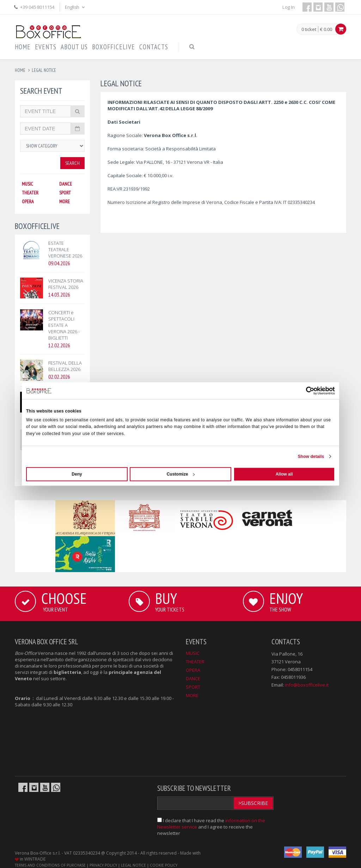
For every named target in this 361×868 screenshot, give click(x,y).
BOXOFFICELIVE (114, 47)
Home (20, 70)
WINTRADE (35, 859)
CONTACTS (154, 47)
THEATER (30, 193)
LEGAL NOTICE (133, 865)
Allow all (284, 474)
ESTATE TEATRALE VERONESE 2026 (65, 249)
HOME (23, 47)
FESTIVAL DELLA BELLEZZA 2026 (65, 366)
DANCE (66, 184)
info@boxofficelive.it (307, 685)
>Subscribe (253, 803)
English (75, 7)
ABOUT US (74, 47)
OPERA (28, 201)
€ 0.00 (326, 29)
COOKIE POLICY (164, 865)
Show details (311, 457)
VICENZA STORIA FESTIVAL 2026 (66, 284)
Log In (289, 7)
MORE (65, 201)
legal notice (44, 70)
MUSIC (27, 184)
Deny (77, 474)
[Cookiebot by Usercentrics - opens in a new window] (304, 391)
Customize (181, 474)
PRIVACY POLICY (103, 865)
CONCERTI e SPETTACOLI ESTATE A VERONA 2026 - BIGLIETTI (64, 325)
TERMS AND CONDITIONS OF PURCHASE (50, 865)
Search (72, 163)
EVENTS (46, 47)
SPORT (65, 193)
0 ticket (309, 30)
